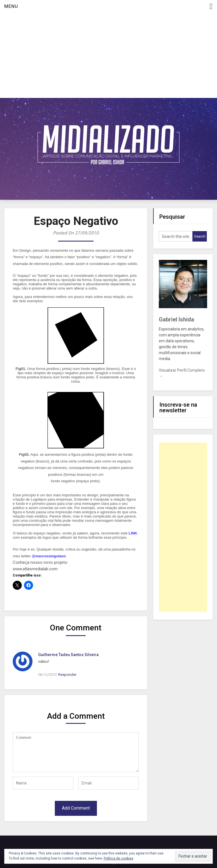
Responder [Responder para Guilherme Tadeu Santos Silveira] (67, 675)
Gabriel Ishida (176, 319)
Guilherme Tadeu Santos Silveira (68, 655)
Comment (76, 752)
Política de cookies (119, 858)
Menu (11, 6)
